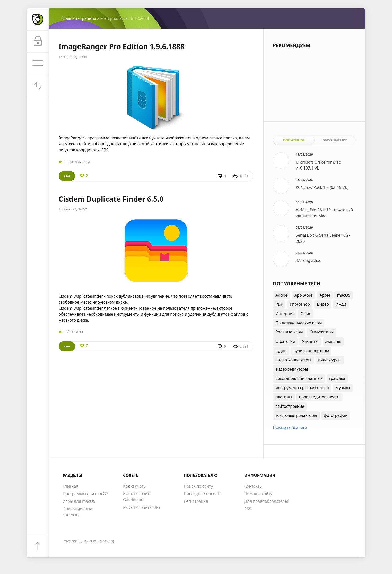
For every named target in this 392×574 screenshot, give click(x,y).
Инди (341, 304)
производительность (319, 397)
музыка (343, 388)
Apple (325, 295)
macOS (344, 295)
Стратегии (285, 341)
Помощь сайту (258, 494)
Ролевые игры (289, 332)
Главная (70, 486)
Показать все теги (290, 427)
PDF (279, 304)
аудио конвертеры (311, 351)
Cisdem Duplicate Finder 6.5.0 (111, 199)
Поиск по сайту (198, 486)
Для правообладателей (267, 501)
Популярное (294, 140)
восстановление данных (299, 378)
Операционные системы (77, 512)
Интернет (285, 314)
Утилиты (75, 332)
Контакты (253, 486)
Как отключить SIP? (142, 507)
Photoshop (300, 304)
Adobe (281, 295)
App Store (304, 295)
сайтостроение (290, 406)
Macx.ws (90, 541)
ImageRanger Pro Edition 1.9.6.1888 (122, 46)
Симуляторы (322, 332)
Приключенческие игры (299, 323)
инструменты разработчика (302, 388)
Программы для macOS (85, 494)
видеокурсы (330, 360)
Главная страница (79, 18)
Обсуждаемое (335, 140)
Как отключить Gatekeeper (137, 497)
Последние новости (203, 494)
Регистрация (196, 501)
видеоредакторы (292, 369)
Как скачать (134, 486)
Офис (306, 314)
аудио (281, 351)
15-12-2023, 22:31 (73, 57)
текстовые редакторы (296, 415)
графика (337, 378)
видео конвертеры (293, 360)
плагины (284, 397)
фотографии (78, 162)
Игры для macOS (79, 501)
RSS (248, 509)
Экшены (333, 341)
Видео (323, 304)
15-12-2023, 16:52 (73, 209)
